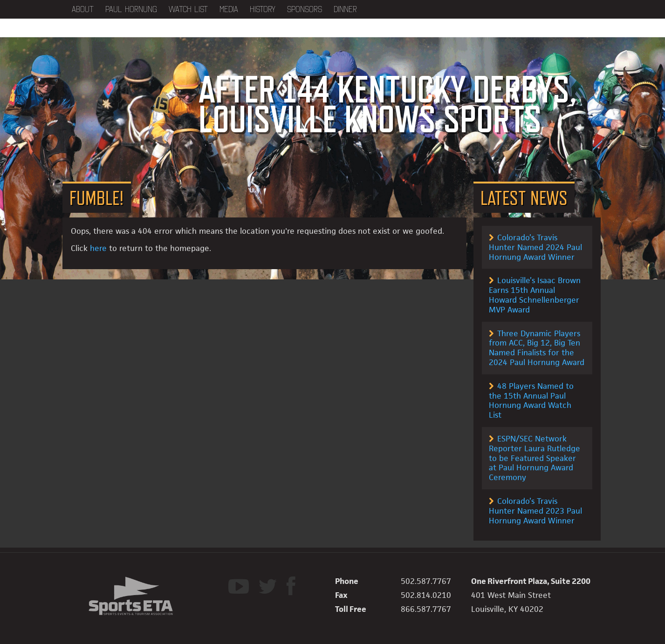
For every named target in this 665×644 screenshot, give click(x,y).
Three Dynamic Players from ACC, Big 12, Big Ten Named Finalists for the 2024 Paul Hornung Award (537, 348)
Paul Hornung (131, 9)
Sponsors (305, 9)
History (263, 9)
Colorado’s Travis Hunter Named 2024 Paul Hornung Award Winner (535, 247)
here (98, 248)
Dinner (345, 9)
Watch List (188, 9)
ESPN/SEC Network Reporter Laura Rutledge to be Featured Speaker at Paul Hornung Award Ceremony (535, 458)
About (83, 9)
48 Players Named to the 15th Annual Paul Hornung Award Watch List (531, 400)
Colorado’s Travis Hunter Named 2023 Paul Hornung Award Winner (535, 511)
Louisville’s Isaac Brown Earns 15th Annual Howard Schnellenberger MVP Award (535, 295)
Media (229, 9)
